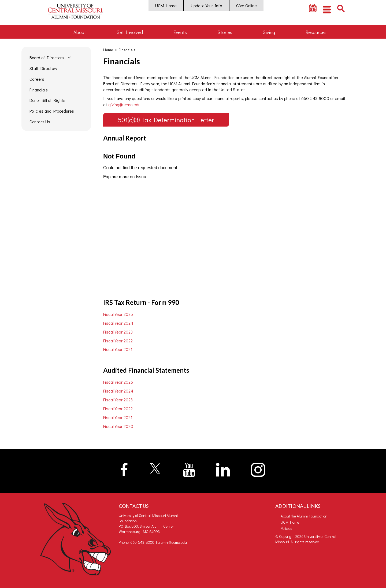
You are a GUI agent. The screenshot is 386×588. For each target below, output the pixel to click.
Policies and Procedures (52, 111)
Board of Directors (47, 58)
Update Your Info (206, 5)
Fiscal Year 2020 (118, 426)
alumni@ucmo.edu (172, 542)
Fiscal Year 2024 (118, 323)
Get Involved (130, 32)
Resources (316, 32)
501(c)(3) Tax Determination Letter (166, 120)
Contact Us (40, 122)
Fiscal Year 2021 (118, 349)
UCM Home (166, 5)
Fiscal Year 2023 (118, 332)
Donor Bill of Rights (47, 100)
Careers (37, 79)
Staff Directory (43, 68)
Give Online (246, 5)
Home (108, 50)
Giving (269, 32)
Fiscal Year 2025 (118, 314)
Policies (286, 528)
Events (180, 32)
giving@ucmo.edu (124, 104)
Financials (39, 90)
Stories (225, 32)
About (80, 32)
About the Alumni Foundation (304, 516)
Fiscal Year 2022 (118, 341)
